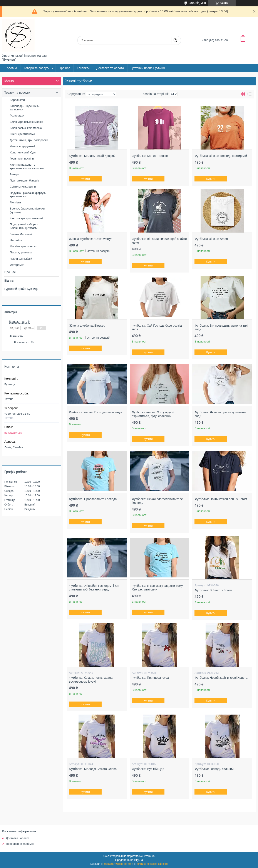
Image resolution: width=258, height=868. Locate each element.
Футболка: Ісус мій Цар (148, 769)
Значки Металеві (21, 234)
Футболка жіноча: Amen (211, 239)
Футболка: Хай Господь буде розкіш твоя (157, 328)
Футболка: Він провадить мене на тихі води (221, 328)
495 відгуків (198, 3)
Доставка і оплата (18, 838)
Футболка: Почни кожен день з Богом (221, 499)
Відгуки (9, 281)
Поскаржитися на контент (118, 864)
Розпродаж (17, 116)
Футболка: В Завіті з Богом (213, 590)
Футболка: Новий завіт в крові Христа (221, 678)
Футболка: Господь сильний (214, 769)
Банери (15, 174)
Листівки (15, 202)
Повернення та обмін (20, 844)
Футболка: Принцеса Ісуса (150, 678)
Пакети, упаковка (21, 252)
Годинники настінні (22, 159)
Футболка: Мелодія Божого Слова (93, 769)
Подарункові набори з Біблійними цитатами (24, 226)
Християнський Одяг (23, 152)
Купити (85, 179)
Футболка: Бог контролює (150, 156)
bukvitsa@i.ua (13, 433)
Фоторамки (17, 265)
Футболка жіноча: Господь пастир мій (221, 156)
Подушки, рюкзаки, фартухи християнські (28, 195)
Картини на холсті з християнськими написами (27, 166)
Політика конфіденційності (152, 864)
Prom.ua (149, 856)
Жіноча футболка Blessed (87, 326)
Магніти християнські (24, 246)
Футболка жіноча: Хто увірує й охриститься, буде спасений (153, 414)
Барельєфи (17, 100)
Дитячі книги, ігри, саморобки (29, 140)
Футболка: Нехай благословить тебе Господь (157, 501)
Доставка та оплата (110, 68)
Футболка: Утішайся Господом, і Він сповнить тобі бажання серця (94, 588)
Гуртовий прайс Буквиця (148, 68)
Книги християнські (22, 134)
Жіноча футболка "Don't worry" (90, 239)
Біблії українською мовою (26, 122)
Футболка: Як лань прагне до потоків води (220, 414)
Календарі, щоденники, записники (25, 108)
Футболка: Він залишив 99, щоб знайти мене (159, 241)
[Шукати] (175, 40)
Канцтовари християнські (26, 218)
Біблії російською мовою (26, 128)
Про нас (64, 68)
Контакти (83, 68)
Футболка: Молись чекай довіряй (92, 156)
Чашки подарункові (22, 146)
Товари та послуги (37, 68)
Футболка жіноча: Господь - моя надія (95, 412)
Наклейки (16, 240)
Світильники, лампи (23, 187)
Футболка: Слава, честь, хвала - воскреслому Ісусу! (92, 680)
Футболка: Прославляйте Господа (93, 499)
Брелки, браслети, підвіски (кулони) (27, 210)
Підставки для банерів (24, 180)
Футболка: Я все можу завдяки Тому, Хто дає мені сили (158, 588)
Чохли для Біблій (21, 259)
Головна (11, 68)
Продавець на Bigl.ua (129, 860)
